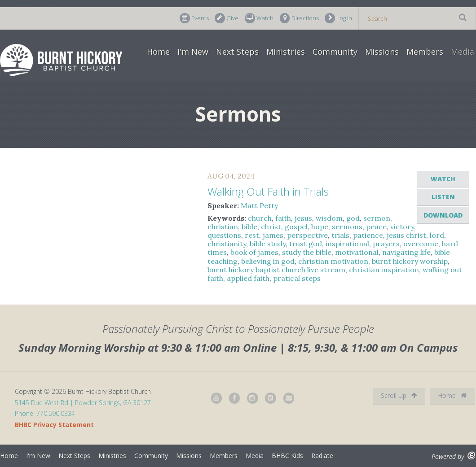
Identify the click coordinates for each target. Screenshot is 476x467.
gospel (296, 227)
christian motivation (333, 261)
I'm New (193, 52)
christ (271, 227)
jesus (303, 218)
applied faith (248, 278)
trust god (306, 244)
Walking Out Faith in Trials (268, 191)
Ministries (286, 52)
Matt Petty (259, 205)
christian (223, 227)
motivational (357, 252)
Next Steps (237, 52)
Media (463, 52)
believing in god (268, 261)
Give (227, 18)
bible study (268, 244)
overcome (421, 244)
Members (425, 52)
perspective (307, 235)
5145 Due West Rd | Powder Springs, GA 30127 (83, 403)
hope (320, 227)
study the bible (307, 252)
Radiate (322, 456)
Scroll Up (399, 395)
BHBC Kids (287, 456)
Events (194, 18)
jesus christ (406, 235)
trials (340, 235)
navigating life (406, 252)
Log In (338, 18)
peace (376, 227)
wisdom (329, 218)
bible (249, 227)
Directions (299, 18)
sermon (377, 218)
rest (252, 235)
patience (368, 235)
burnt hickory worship (410, 261)
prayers (386, 244)
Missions (382, 52)
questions (224, 235)
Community (335, 52)
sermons (347, 227)
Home (158, 52)
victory (402, 227)
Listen (443, 197)
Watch (259, 18)
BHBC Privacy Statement (54, 425)
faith (283, 218)
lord (437, 235)
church (260, 218)
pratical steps (297, 278)
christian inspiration (384, 270)
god (353, 218)
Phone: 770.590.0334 (45, 413)
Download (443, 215)
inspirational (347, 244)
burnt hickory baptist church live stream (276, 270)
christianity (227, 244)
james (273, 235)
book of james (254, 252)
